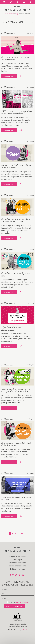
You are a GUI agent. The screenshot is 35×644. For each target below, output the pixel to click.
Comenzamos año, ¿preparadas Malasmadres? (16, 58)
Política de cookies (17, 569)
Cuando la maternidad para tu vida (16, 274)
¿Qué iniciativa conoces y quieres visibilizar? (17, 498)
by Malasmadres (8, 33)
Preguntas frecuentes (17, 557)
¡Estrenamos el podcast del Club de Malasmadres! (16, 444)
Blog (17, 14)
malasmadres (9, 14)
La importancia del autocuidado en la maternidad (16, 166)
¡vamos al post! (9, 76)
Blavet (25, 630)
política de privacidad (22, 602)
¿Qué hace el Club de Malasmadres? (11, 329)
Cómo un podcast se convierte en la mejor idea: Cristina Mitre (16, 390)
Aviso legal (17, 560)
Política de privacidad (17, 563)
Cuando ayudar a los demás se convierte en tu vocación (16, 220)
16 (22, 534)
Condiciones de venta (17, 566)
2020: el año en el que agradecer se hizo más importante (17, 112)
